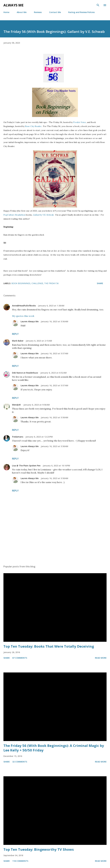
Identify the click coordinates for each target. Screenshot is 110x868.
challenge (37, 283)
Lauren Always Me (30, 321)
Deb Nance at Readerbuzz (25, 373)
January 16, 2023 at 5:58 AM (54, 417)
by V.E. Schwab (43, 215)
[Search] (98, 5)
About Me (22, 12)
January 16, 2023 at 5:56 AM (54, 321)
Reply (15, 334)
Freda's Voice (80, 122)
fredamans (18, 437)
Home (6, 12)
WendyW (17, 405)
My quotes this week (23, 316)
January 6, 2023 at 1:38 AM (51, 306)
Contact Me (55, 12)
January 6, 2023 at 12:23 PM (39, 437)
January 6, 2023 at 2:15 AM (39, 341)
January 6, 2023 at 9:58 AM (37, 405)
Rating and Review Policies (81, 12)
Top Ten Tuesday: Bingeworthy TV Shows (39, 849)
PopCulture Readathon (14, 215)
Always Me (13, 5)
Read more (101, 658)
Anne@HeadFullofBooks (24, 306)
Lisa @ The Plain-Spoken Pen (26, 466)
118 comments (20, 861)
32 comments (20, 762)
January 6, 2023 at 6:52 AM (53, 373)
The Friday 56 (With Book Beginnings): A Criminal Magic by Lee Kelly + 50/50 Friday (54, 748)
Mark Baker (18, 341)
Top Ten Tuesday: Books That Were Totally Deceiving (49, 646)
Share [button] (100, 283)
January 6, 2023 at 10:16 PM (56, 466)
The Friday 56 (51, 283)
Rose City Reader (33, 126)
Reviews (38, 12)
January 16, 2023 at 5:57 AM (54, 353)
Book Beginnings (21, 283)
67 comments (20, 658)
